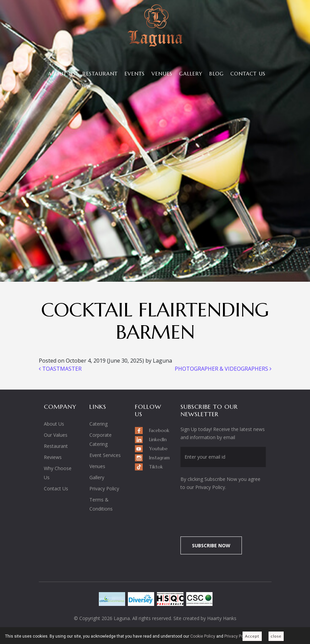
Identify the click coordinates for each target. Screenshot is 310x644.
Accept (252, 636)
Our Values (56, 435)
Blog (216, 74)
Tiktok (156, 467)
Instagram (159, 458)
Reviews (53, 457)
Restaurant (100, 74)
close (276, 636)
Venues (162, 74)
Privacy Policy (104, 488)
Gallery (191, 74)
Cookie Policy (203, 636)
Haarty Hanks (222, 618)
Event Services (105, 455)
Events (135, 74)
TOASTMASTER (60, 369)
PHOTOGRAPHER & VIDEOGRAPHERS (223, 369)
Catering (98, 424)
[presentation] (237, 510)
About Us (62, 74)
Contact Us (248, 74)
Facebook (159, 430)
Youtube (158, 449)
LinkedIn (158, 439)
